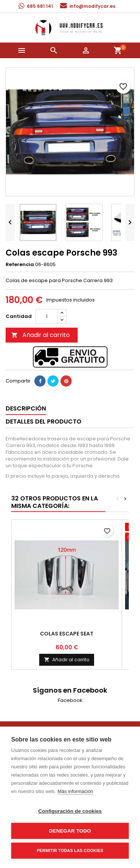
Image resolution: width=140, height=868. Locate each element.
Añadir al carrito (41, 335)
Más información (75, 791)
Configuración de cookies (70, 811)
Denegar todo (70, 831)
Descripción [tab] (26, 408)
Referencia (20, 265)
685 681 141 (40, 6)
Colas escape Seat (67, 634)
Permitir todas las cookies (70, 850)
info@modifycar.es (92, 6)
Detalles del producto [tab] (43, 421)
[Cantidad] (47, 316)
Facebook (70, 700)
